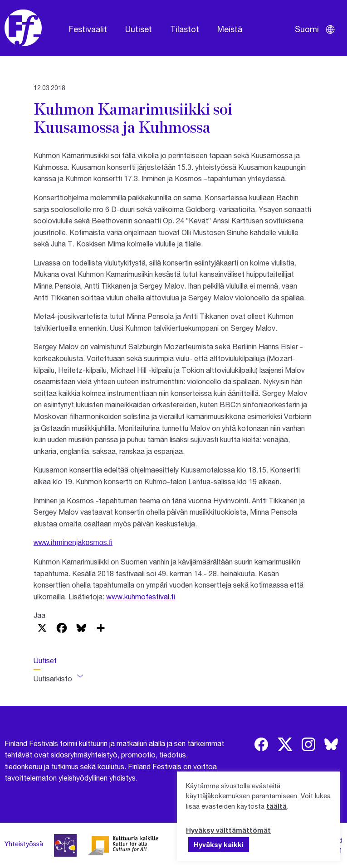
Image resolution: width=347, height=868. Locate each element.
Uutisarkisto (53, 678)
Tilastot (185, 29)
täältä (276, 806)
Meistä (230, 29)
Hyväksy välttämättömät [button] (228, 830)
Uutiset (139, 29)
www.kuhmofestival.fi (141, 596)
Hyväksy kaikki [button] (219, 844)
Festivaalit (88, 29)
